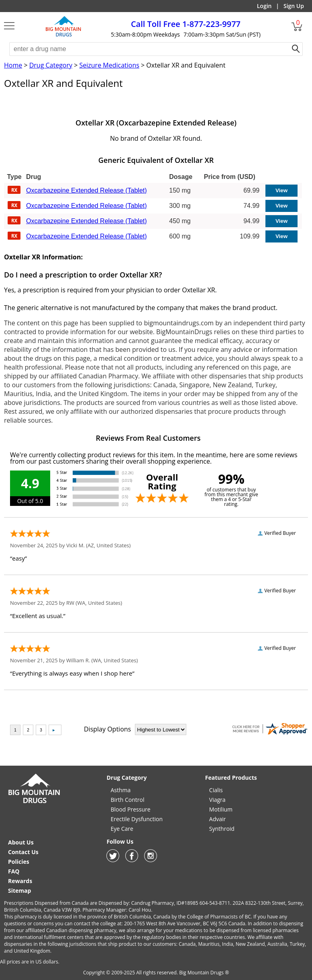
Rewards (20, 881)
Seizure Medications (109, 65)
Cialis (216, 790)
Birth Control (127, 800)
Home (13, 65)
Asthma (120, 790)
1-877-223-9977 (186, 24)
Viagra (217, 800)
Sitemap (19, 891)
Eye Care (122, 829)
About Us (21, 842)
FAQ (14, 871)
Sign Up (294, 6)
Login (264, 6)
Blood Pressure (130, 809)
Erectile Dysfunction (137, 819)
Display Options (107, 729)
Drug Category (51, 65)
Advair (217, 819)
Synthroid (222, 829)
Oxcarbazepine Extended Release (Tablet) (87, 190)
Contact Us (23, 852)
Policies (19, 862)
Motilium (221, 809)
